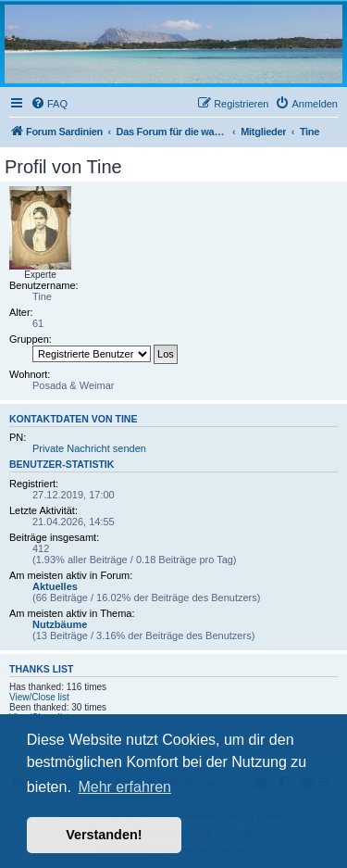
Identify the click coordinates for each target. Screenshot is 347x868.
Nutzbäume (60, 624)
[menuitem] (49, 104)
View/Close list (39, 697)
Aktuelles (55, 586)
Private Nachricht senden (89, 448)
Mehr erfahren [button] (124, 787)
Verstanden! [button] (104, 835)
